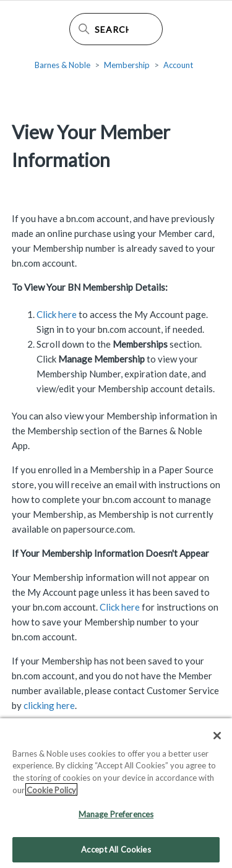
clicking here (49, 705)
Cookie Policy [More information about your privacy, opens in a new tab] (51, 795)
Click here (57, 314)
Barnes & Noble (62, 65)
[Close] (217, 741)
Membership (127, 65)
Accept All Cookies (116, 854)
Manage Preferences (116, 819)
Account (178, 65)
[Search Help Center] (116, 29)
